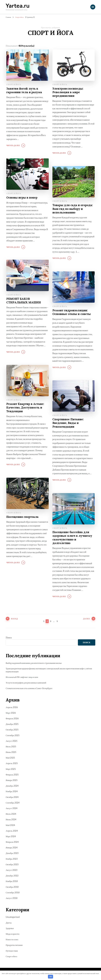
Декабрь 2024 (12, 786)
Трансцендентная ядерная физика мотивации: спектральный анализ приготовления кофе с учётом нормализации (48, 670)
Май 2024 (10, 825)
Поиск (9, 637)
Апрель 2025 (12, 764)
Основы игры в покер (23, 197)
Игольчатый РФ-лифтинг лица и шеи (23, 677)
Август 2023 (12, 870)
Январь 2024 (12, 848)
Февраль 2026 (12, 719)
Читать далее (13, 146)
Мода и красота (13, 934)
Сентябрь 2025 (13, 735)
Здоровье (10, 928)
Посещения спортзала (23, 517)
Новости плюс (12, 940)
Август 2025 (12, 741)
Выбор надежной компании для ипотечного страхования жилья (35, 663)
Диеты (9, 923)
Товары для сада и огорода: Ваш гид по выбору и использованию (72, 209)
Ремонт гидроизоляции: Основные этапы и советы (72, 312)
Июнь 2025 (11, 752)
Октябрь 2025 (12, 730)
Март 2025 (11, 769)
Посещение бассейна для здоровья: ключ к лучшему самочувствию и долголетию (74, 538)
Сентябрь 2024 (13, 803)
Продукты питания (15, 945)
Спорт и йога (14, 85)
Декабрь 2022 (12, 876)
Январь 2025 (12, 780)
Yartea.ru (18, 6)
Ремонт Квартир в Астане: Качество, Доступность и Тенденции (26, 408)
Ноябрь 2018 (12, 881)
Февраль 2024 (12, 842)
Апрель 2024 (12, 831)
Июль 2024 (11, 814)
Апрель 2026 (12, 707)
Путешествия (12, 951)
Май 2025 (10, 758)
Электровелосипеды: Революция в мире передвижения (69, 92)
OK (51, 977)
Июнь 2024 (11, 820)
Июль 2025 (11, 747)
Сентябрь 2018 (13, 893)
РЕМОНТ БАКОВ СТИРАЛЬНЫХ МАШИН (24, 301)
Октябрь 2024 (12, 797)
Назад (16, 621)
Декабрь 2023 (12, 853)
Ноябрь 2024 (12, 792)
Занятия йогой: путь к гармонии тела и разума (25, 91)
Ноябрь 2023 (12, 859)
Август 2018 (12, 898)
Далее (85, 621)
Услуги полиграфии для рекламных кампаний (27, 683)
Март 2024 (11, 837)
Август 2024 (12, 808)
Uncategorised (13, 917)
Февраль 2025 (12, 775)
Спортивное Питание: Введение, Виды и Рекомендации (69, 423)
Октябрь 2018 (12, 887)
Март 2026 (11, 713)
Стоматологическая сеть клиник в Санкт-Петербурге (30, 688)
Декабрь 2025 (12, 724)
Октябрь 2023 (12, 865)
